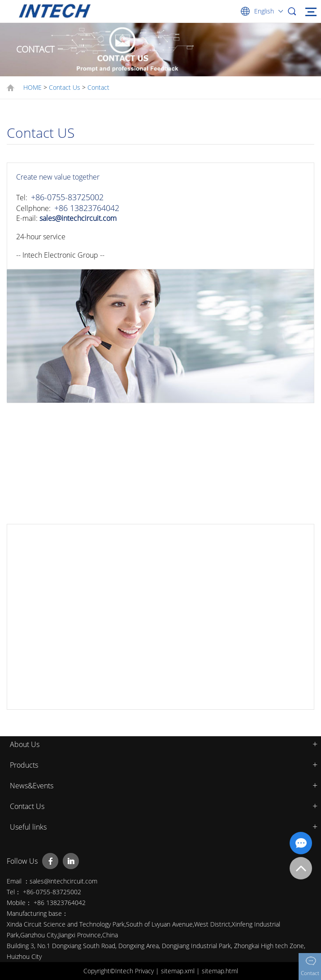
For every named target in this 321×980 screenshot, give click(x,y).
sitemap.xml (179, 971)
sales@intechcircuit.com (78, 218)
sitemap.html (220, 971)
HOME (33, 87)
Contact (98, 87)
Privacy (145, 971)
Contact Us (65, 87)
